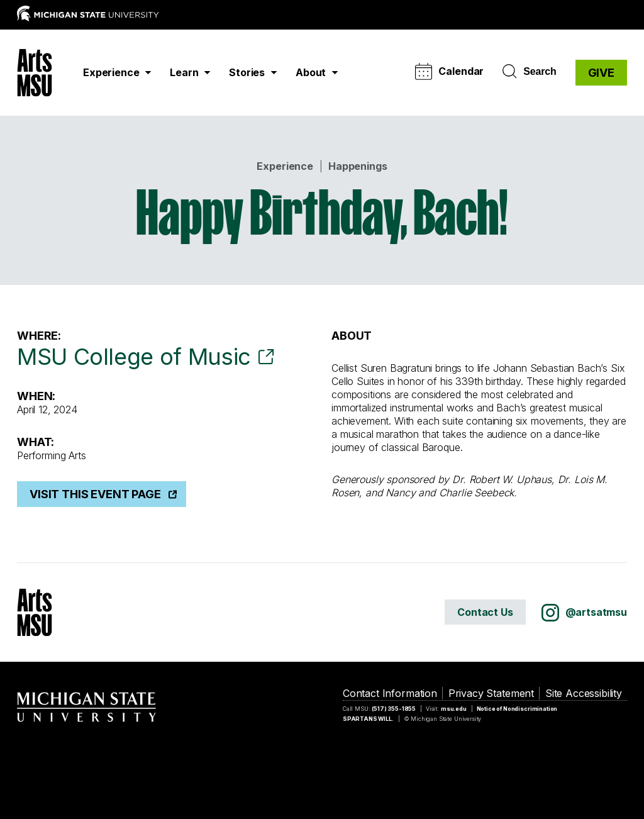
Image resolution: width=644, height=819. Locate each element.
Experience (285, 166)
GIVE (601, 73)
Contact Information (390, 693)
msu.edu (454, 709)
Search (529, 72)
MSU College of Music (134, 357)
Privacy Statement (491, 693)
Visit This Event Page (95, 494)
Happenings (358, 166)
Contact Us (485, 612)
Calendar (449, 71)
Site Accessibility (584, 693)
